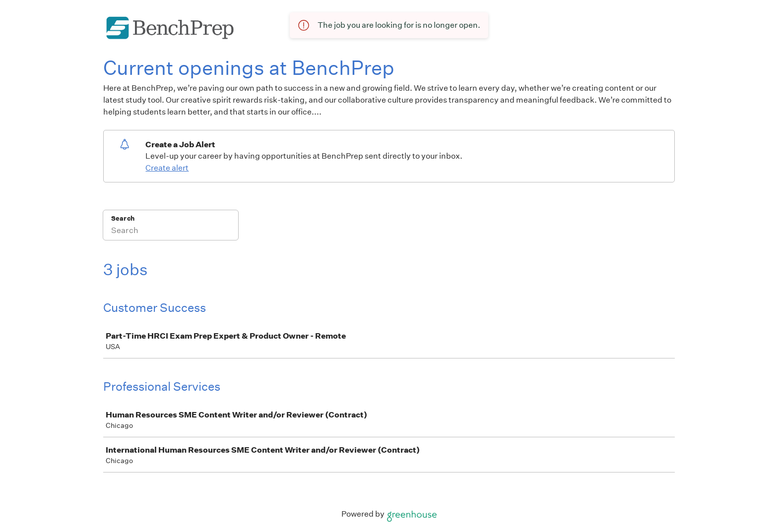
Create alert (167, 168)
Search (123, 218)
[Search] (171, 232)
